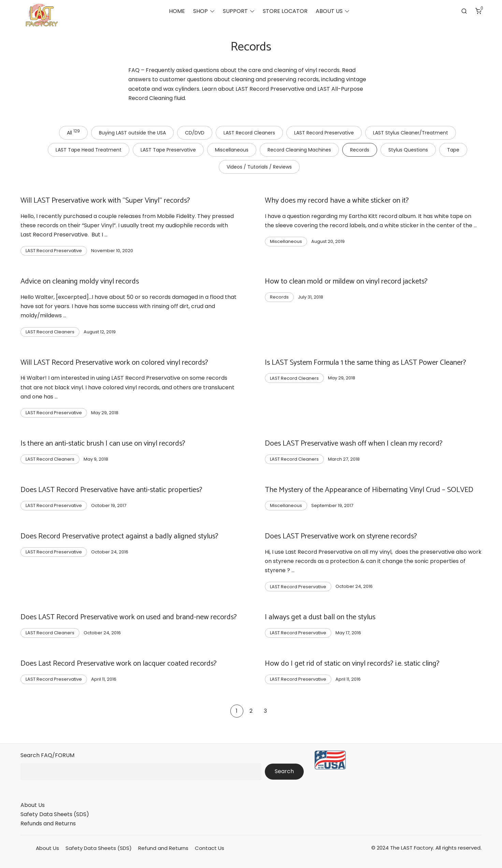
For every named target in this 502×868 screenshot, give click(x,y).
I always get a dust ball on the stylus (320, 617)
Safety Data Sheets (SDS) (55, 814)
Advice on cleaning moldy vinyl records (80, 281)
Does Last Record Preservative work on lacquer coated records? (119, 664)
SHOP (200, 12)
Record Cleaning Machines (299, 150)
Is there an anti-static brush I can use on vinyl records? (103, 444)
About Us (33, 805)
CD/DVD (195, 133)
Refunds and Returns (48, 823)
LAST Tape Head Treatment (89, 150)
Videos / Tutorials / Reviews (259, 167)
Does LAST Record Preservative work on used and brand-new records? (129, 617)
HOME (177, 12)
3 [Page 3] (265, 711)
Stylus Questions (408, 150)
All (73, 132)
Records (360, 150)
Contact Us (210, 848)
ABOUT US (329, 12)
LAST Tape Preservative (168, 150)
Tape (453, 150)
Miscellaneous (232, 150)
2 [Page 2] (251, 711)
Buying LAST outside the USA (132, 133)
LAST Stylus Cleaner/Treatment (411, 133)
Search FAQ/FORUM (47, 755)
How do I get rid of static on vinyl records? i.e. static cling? (352, 664)
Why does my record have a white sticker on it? (337, 201)
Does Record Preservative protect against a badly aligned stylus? (119, 536)
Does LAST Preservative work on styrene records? (341, 536)
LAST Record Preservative (324, 133)
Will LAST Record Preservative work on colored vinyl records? (114, 363)
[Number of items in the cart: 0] (478, 12)
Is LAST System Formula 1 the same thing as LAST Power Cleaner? (365, 363)
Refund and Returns (163, 848)
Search (284, 771)
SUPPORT (235, 12)
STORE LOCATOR (285, 12)
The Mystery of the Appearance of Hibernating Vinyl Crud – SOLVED (369, 490)
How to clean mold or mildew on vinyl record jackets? (346, 281)
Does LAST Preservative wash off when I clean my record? (354, 444)
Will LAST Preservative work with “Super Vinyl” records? (105, 201)
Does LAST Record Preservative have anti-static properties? (111, 490)
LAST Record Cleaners (249, 133)
